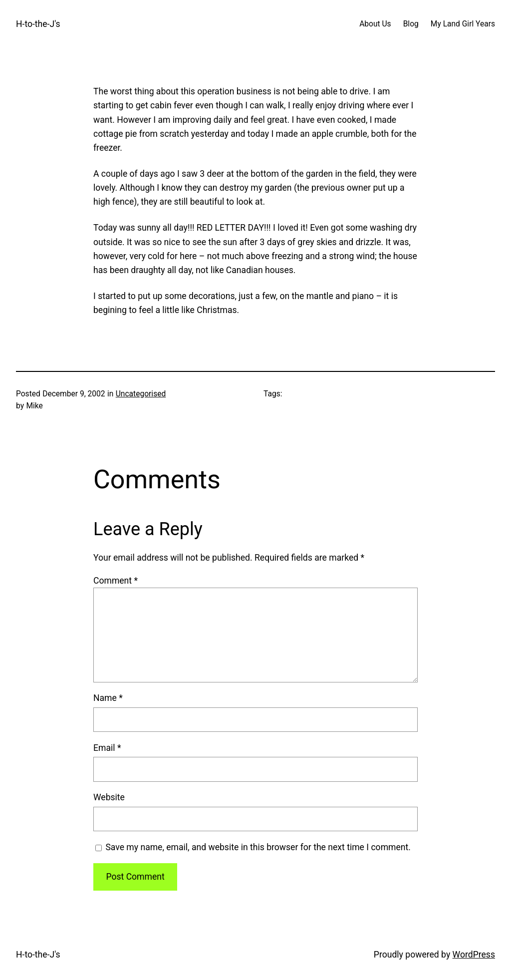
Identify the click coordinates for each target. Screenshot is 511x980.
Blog (411, 24)
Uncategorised (141, 394)
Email (107, 748)
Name (108, 698)
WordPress (474, 955)
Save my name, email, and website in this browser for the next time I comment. (258, 847)
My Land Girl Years (463, 24)
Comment (116, 581)
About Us (375, 24)
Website (109, 797)
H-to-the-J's (38, 24)
